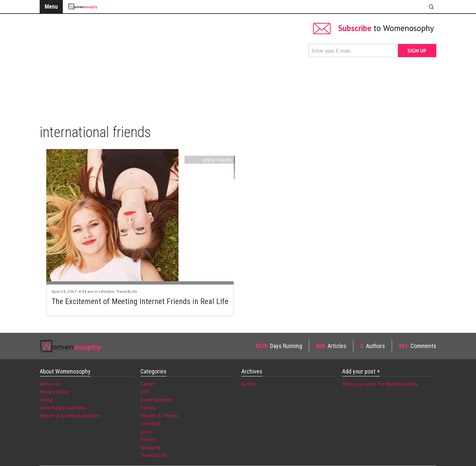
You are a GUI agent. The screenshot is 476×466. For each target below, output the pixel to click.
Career (148, 384)
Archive (249, 384)
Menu (51, 6)
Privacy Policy (55, 392)
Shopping (150, 447)
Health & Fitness (160, 415)
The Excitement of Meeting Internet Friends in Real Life (140, 301)
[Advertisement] (171, 66)
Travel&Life (127, 291)
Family (148, 408)
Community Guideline (63, 408)
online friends (217, 160)
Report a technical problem (70, 415)
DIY (145, 392)
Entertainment (157, 400)
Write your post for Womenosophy (380, 384)
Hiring (46, 400)
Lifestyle (107, 291)
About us (50, 384)
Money (148, 439)
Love (146, 431)
